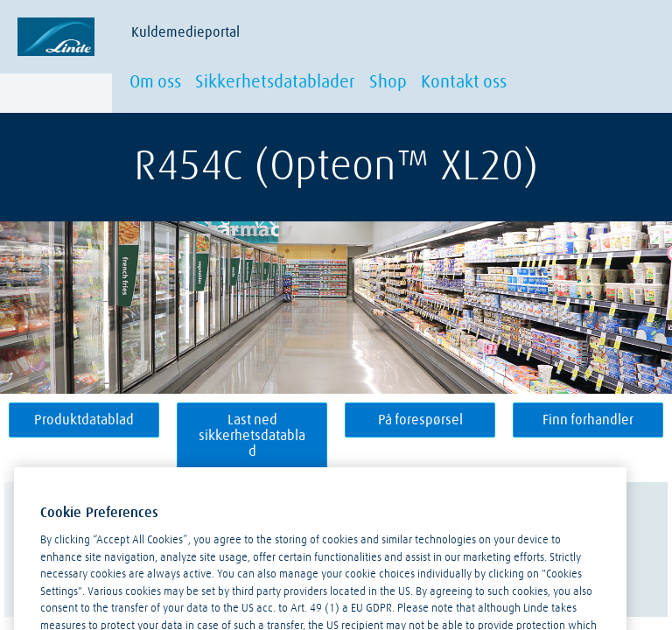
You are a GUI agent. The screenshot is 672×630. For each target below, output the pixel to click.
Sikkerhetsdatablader (275, 82)
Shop (388, 82)
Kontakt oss (464, 82)
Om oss (155, 82)
